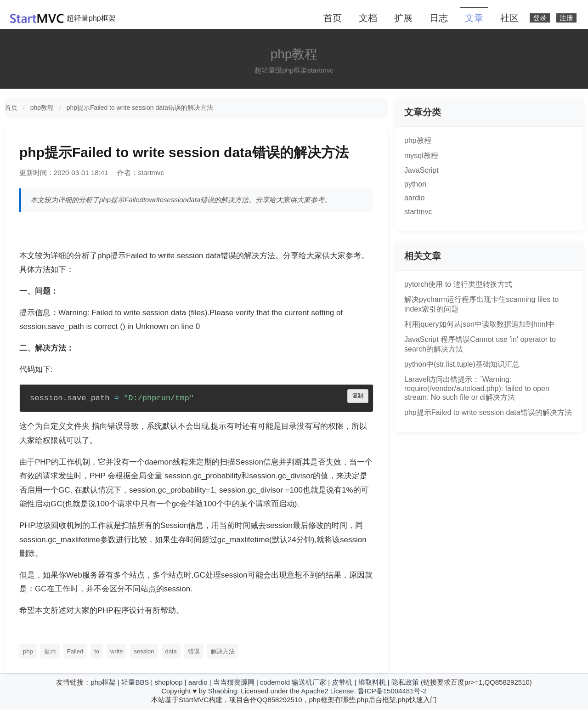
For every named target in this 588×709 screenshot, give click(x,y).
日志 (439, 18)
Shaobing (223, 691)
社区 (509, 18)
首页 (333, 18)
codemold (275, 682)
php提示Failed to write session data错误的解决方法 (140, 108)
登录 (540, 18)
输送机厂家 (309, 682)
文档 (368, 18)
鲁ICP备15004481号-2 (392, 691)
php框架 (103, 682)
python (415, 184)
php (28, 651)
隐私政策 (405, 682)
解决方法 (223, 651)
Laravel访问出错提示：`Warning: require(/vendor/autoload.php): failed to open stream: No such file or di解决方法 (477, 388)
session (144, 651)
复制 (358, 396)
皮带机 (342, 682)
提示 (50, 651)
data (171, 651)
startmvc (418, 212)
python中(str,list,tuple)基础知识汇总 (462, 364)
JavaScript (421, 170)
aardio (414, 198)
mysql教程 (421, 156)
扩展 (403, 18)
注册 (566, 18)
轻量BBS (135, 682)
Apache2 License (327, 691)
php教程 (42, 108)
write (116, 651)
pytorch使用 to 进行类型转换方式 (458, 284)
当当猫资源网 (234, 682)
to (97, 651)
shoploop (169, 682)
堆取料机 (372, 682)
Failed (75, 651)
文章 (474, 18)
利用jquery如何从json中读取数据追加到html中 (479, 324)
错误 (194, 651)
